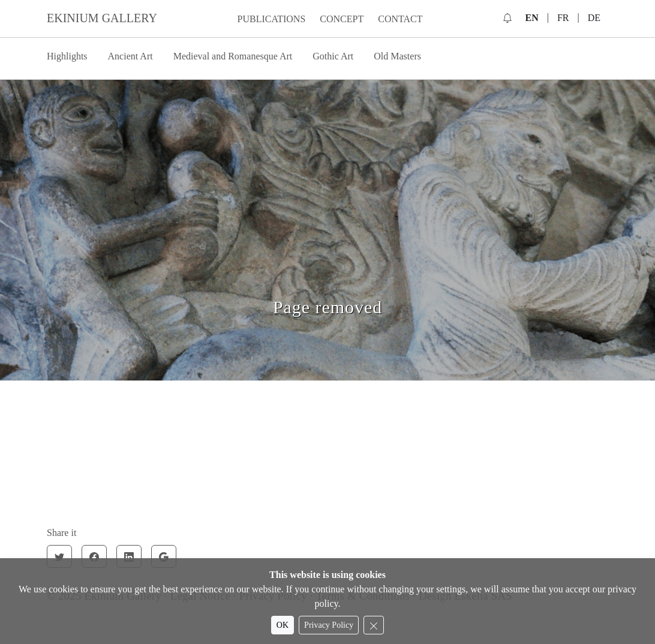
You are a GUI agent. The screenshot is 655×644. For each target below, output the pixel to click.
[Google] (164, 556)
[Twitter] (59, 556)
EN (531, 18)
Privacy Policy (329, 625)
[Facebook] (94, 556)
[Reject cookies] (374, 625)
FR (563, 18)
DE (594, 18)
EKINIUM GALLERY (102, 18)
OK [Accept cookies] (283, 625)
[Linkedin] (129, 556)
